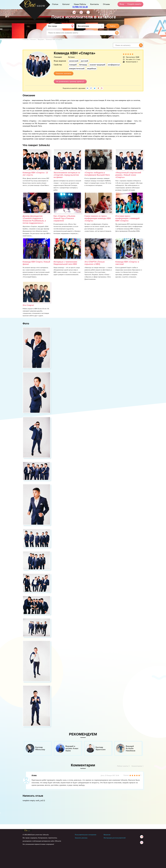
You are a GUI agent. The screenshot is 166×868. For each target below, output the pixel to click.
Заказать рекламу (81, 838)
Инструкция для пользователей (115, 838)
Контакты (94, 4)
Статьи (55, 4)
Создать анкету (134, 4)
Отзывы (106, 4)
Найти (113, 26)
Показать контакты (64, 73)
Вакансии (107, 835)
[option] (38, 748)
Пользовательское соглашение (86, 835)
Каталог (66, 4)
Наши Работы (80, 4)
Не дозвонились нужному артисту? (70, 81)
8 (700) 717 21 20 (80, 7)
